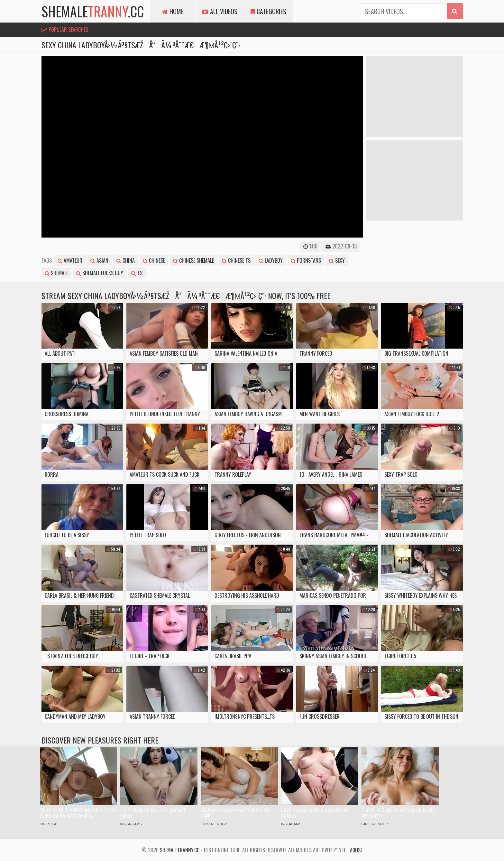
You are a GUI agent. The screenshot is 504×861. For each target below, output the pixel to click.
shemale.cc (93, 11)
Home (173, 11)
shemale (56, 273)
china (126, 260)
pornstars (306, 260)
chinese (154, 260)
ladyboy (271, 260)
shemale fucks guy (100, 273)
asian (99, 260)
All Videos (220, 11)
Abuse (356, 850)
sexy (337, 260)
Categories (268, 11)
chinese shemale (193, 260)
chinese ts (236, 260)
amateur (70, 260)
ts (137, 273)
